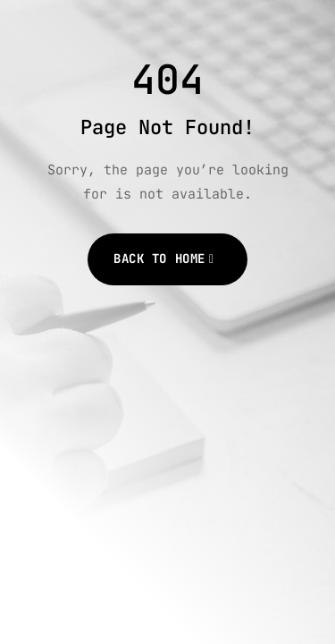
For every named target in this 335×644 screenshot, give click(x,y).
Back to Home (159, 258)
